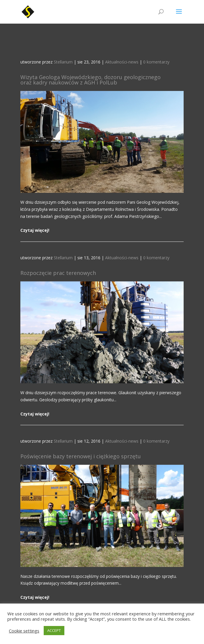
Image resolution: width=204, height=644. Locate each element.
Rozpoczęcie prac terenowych (58, 273)
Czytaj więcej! (35, 230)
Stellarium (63, 62)
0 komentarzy (156, 62)
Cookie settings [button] (24, 631)
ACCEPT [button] (54, 630)
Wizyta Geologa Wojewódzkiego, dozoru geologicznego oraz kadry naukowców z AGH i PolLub (90, 80)
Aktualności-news (122, 62)
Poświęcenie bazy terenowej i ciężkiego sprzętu (81, 456)
